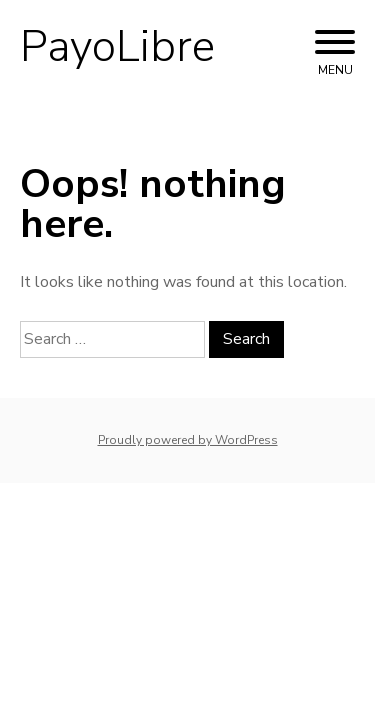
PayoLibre (117, 47)
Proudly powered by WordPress (188, 440)
